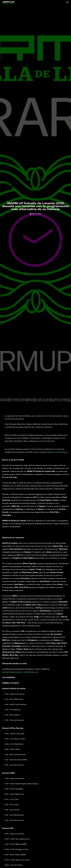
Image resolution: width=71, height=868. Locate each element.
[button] (67, 2)
